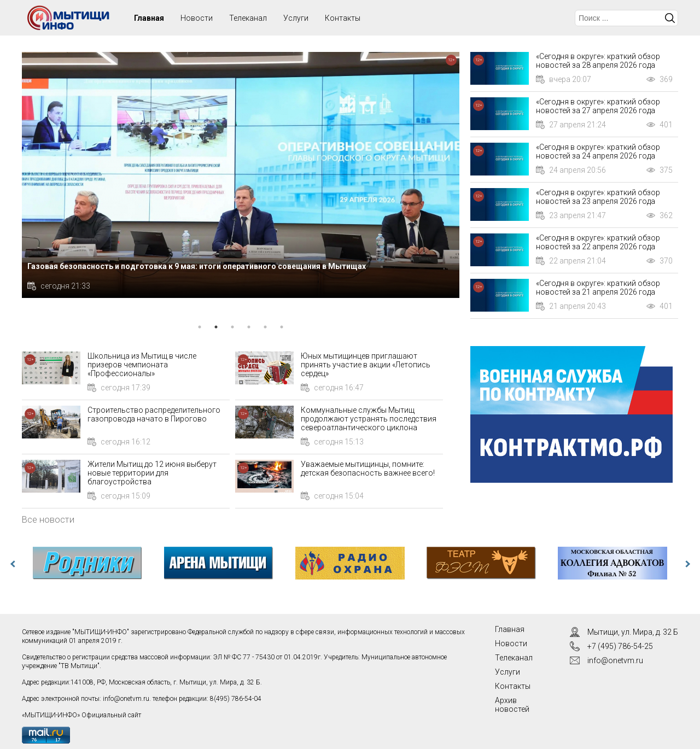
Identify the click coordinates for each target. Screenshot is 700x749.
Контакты (343, 18)
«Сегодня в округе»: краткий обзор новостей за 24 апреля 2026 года (598, 151)
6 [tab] (282, 327)
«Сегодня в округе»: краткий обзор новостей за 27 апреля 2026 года (598, 106)
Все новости (48, 519)
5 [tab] (265, 327)
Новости (197, 18)
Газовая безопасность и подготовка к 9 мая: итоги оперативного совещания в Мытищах (197, 266)
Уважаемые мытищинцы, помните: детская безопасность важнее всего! (368, 469)
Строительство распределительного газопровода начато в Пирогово (154, 414)
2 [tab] (216, 327)
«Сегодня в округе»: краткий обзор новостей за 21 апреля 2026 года (598, 288)
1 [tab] (200, 327)
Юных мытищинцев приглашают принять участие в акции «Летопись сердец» (366, 365)
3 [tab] (232, 327)
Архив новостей (512, 705)
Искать (670, 18)
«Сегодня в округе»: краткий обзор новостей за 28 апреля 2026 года (598, 61)
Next (686, 564)
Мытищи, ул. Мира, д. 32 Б (633, 632)
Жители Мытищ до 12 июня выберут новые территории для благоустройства (152, 473)
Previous (14, 564)
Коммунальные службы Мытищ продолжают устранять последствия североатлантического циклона (369, 419)
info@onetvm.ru (126, 699)
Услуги (296, 18)
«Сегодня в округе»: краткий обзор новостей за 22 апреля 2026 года (598, 242)
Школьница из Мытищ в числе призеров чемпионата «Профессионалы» (142, 365)
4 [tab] (249, 327)
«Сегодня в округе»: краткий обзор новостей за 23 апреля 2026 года (598, 197)
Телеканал (248, 18)
